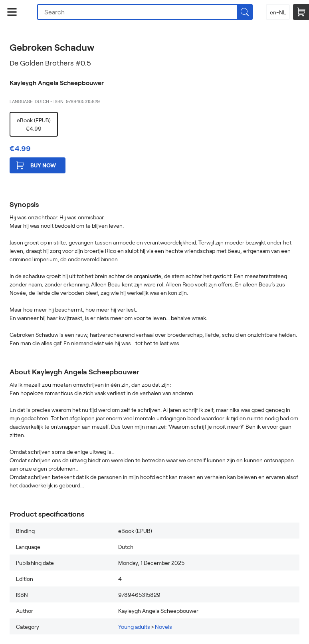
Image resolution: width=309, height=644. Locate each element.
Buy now (36, 165)
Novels (163, 627)
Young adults (134, 627)
